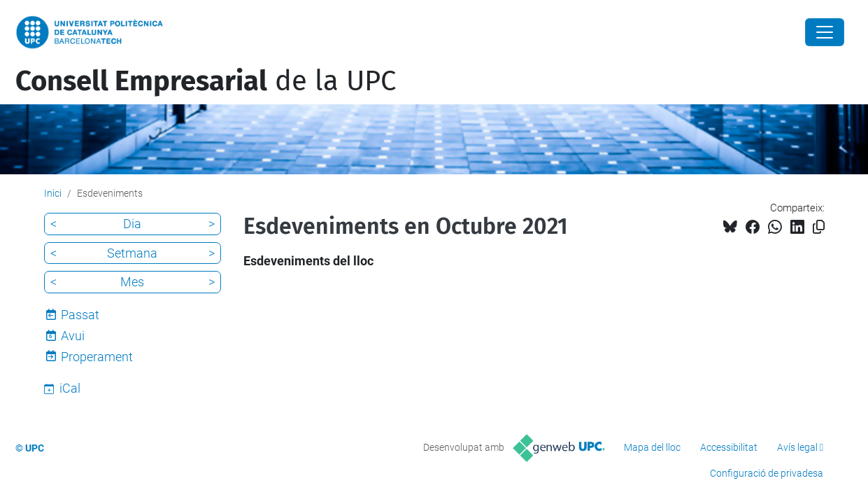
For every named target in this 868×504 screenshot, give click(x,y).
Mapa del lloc (652, 447)
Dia (132, 224)
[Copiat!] (819, 227)
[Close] (825, 32)
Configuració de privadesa (767, 473)
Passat (80, 315)
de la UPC (206, 81)
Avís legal (797, 447)
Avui (73, 336)
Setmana (132, 253)
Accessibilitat (729, 447)
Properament (97, 357)
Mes (132, 282)
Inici (53, 193)
